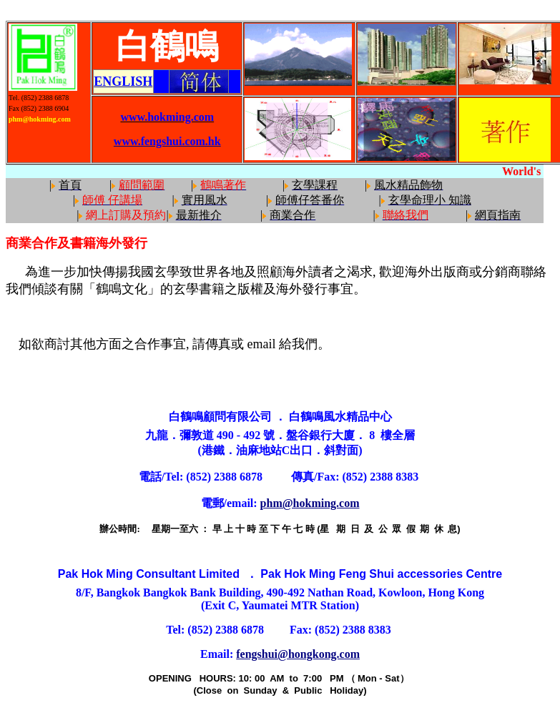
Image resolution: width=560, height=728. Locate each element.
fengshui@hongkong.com (298, 654)
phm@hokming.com (310, 503)
